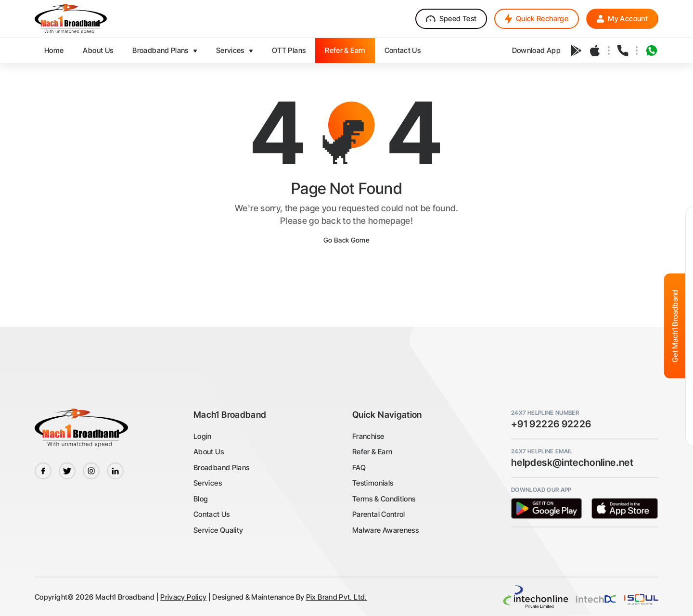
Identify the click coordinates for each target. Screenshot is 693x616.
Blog (201, 499)
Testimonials (373, 483)
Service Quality (218, 530)
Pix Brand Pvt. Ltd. (337, 597)
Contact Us (212, 514)
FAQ (359, 468)
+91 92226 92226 (551, 424)
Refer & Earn (372, 452)
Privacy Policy (183, 597)
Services (208, 483)
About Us (209, 452)
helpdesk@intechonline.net (572, 462)
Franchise (368, 436)
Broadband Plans (221, 468)
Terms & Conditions (384, 499)
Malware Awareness (385, 530)
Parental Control (379, 514)
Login (203, 436)
